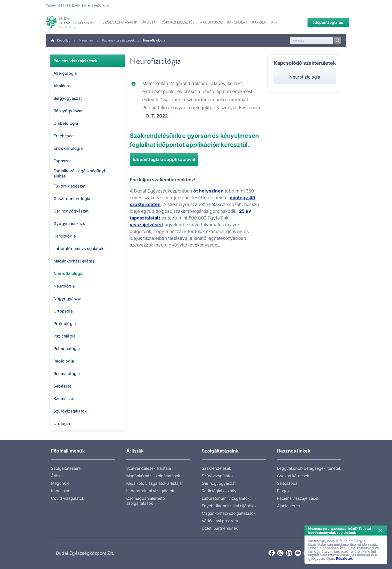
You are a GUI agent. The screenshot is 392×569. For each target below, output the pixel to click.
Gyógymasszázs (69, 223)
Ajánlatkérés (288, 506)
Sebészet (62, 386)
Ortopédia (63, 311)
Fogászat (62, 161)
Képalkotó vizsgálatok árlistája (154, 483)
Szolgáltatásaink (66, 468)
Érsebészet (64, 136)
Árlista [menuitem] (149, 23)
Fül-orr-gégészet (69, 186)
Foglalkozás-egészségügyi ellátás (79, 173)
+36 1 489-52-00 (68, 5)
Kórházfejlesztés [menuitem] (178, 23)
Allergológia (65, 73)
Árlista (57, 476)
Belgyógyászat (68, 98)
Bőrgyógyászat (68, 111)
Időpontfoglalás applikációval (164, 159)
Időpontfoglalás (325, 22)
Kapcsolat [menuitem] (237, 23)
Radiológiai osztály (219, 491)
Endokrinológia (68, 148)
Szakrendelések (216, 468)
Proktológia (65, 323)
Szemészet (64, 398)
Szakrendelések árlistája (149, 468)
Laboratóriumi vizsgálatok (78, 248)
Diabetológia (66, 123)
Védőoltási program (220, 521)
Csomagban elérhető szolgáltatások (145, 501)
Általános (62, 86)
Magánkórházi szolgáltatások (153, 476)
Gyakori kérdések (293, 476)
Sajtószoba (287, 483)
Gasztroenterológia (72, 198)
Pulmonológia (67, 348)
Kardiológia (65, 236)
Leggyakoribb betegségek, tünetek (309, 468)
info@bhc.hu (100, 5)
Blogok (283, 491)
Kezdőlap (61, 40)
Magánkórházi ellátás (74, 261)
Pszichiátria (64, 336)
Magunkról (86, 40)
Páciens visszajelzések (118, 40)
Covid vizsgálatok (67, 498)
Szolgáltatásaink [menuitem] (120, 23)
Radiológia (64, 361)
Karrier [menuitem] (259, 23)
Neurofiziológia (68, 273)
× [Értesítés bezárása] (380, 530)
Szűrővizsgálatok (70, 411)
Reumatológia (67, 373)
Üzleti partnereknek (220, 528)
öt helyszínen (208, 191)
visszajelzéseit (146, 225)
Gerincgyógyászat (71, 211)
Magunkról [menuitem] (211, 23)
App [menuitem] (274, 23)
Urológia (62, 423)
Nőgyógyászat (67, 298)
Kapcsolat (60, 491)
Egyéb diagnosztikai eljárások (229, 506)
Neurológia (64, 286)
